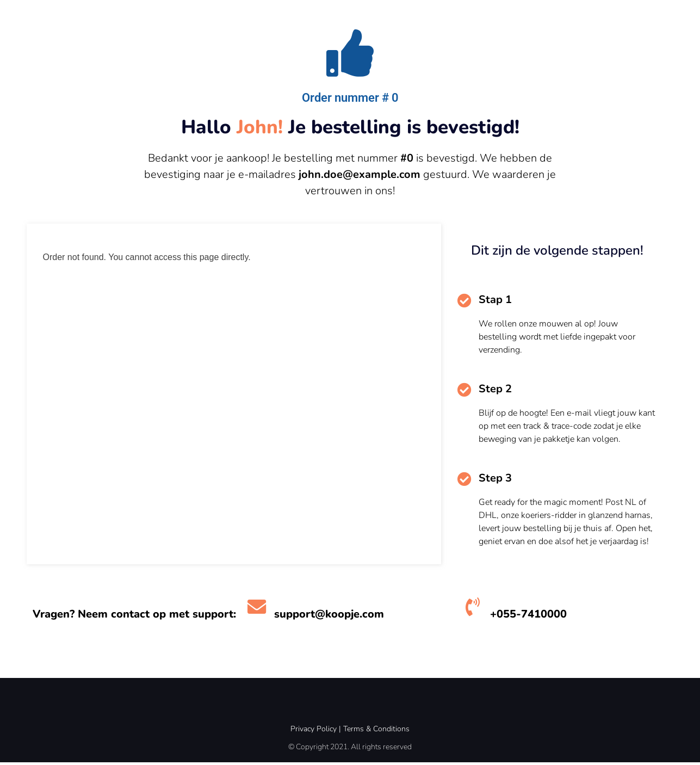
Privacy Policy (314, 732)
